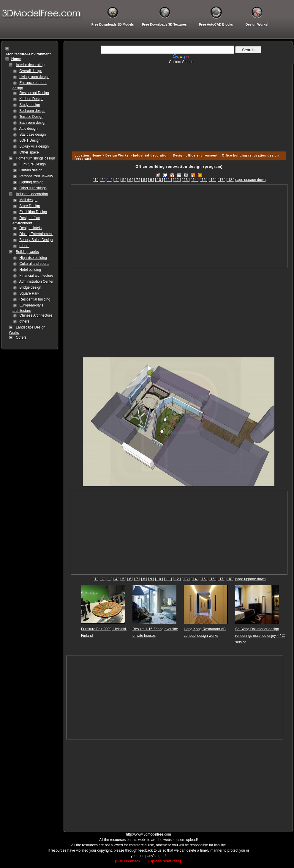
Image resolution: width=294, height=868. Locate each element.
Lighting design (31, 182)
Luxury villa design (34, 146)
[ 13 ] (186, 180)
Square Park (29, 293)
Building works (27, 252)
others (24, 246)
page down (257, 180)
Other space (29, 152)
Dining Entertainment (36, 234)
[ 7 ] (137, 180)
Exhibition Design (33, 212)
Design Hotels (30, 228)
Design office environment (195, 155)
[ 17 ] (221, 180)
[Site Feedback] (128, 861)
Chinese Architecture (36, 315)
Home (97, 155)
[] (109, 180)
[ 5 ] (123, 180)
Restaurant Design (34, 93)
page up (242, 180)
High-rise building (33, 258)
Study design (30, 105)
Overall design (31, 71)
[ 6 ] (130, 180)
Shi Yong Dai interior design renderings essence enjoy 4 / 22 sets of (260, 636)
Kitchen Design (31, 99)
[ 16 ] (212, 180)
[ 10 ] (159, 180)
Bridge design (30, 287)
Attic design (29, 129)
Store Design (30, 206)
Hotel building (30, 270)
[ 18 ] (230, 180)
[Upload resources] (165, 861)
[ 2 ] (102, 180)
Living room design (34, 77)
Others (21, 337)
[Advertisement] (178, 106)
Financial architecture (36, 276)
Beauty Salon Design (36, 240)
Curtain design (31, 170)
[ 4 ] (116, 180)
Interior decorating (30, 65)
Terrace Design (31, 117)
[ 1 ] (96, 180)
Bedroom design (32, 111)
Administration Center (36, 281)
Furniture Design (33, 164)
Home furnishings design (35, 158)
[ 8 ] (144, 180)
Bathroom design (33, 123)
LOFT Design (30, 140)
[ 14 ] (195, 180)
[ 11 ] (168, 180)
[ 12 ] (177, 180)
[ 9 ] (151, 180)
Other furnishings (33, 188)
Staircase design (33, 134)
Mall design (28, 200)
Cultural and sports (34, 264)
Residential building (35, 299)
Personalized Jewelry (36, 176)
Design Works (117, 155)
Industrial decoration (32, 194)
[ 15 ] (204, 180)
